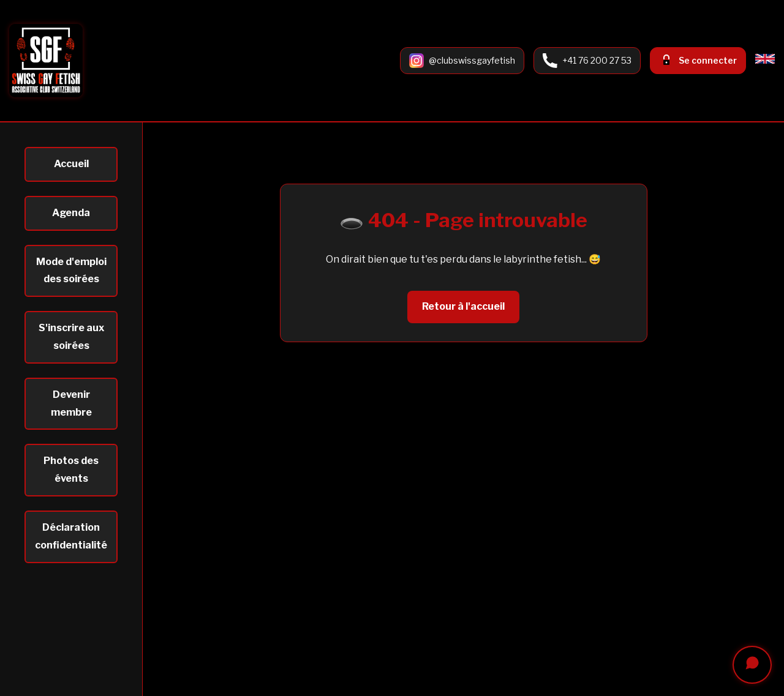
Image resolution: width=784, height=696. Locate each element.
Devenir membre (71, 403)
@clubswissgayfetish (472, 60)
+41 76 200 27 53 (597, 60)
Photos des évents (71, 470)
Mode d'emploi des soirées (71, 271)
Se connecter (708, 60)
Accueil (71, 164)
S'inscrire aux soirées (71, 337)
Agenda (71, 213)
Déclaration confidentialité (71, 536)
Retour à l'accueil (463, 306)
